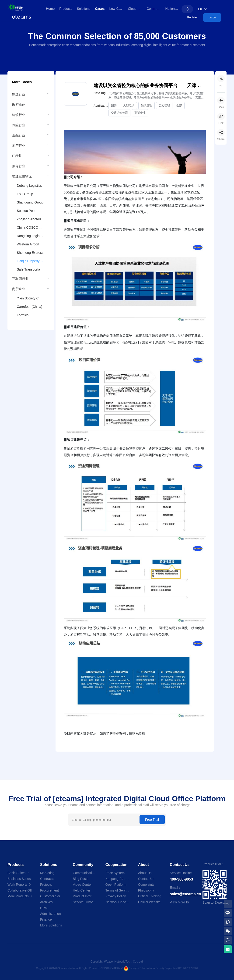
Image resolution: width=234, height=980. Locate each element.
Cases (100, 9)
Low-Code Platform (117, 9)
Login (212, 17)
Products (66, 9)
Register (192, 17)
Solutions (84, 9)
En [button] (203, 9)
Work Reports (19, 885)
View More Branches (185, 902)
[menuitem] (31, 94)
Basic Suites (19, 873)
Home (50, 9)
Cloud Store (136, 9)
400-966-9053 (182, 879)
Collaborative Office (19, 890)
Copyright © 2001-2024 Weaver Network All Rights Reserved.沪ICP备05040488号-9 (80, 968)
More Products (19, 896)
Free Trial (152, 820)
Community (155, 9)
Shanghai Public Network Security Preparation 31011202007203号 (164, 968)
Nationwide (173, 9)
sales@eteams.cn (185, 894)
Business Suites (19, 879)
